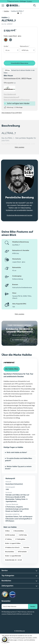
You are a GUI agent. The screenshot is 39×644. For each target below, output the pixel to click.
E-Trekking (8, 539)
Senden (33, 606)
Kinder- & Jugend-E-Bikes (13, 543)
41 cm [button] (7, 50)
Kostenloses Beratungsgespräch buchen (20, 215)
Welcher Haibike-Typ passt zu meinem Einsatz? (18, 468)
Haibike (6, 11)
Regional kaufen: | (20, 1)
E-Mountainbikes (19, 531)
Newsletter (6, 601)
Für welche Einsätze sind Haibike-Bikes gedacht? (19, 459)
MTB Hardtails (22, 552)
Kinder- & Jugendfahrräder (13, 556)
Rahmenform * (25, 46)
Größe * (6, 46)
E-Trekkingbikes (20, 539)
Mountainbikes (10, 552)
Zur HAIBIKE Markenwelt (19, 340)
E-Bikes (7, 531)
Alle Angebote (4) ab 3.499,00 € (12, 113)
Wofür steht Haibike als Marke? (17, 452)
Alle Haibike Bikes (12, 369)
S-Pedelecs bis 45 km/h (12, 547)
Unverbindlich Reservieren (20, 63)
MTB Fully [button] (25, 50)
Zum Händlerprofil (10, 94)
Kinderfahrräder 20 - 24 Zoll (13, 560)
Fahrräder (26, 547)
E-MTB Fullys (23, 535)
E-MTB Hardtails (10, 535)
